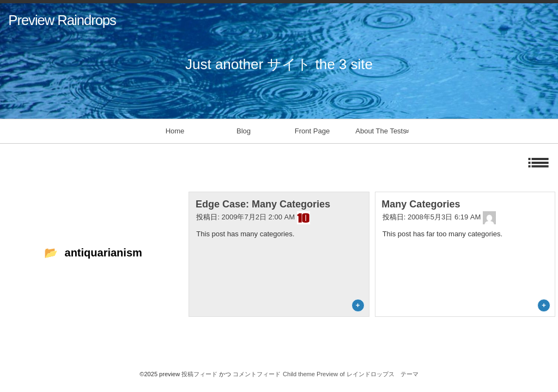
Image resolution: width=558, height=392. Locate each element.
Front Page (312, 131)
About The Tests (381, 131)
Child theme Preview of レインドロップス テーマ (351, 374)
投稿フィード (199, 374)
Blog (244, 131)
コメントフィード (257, 374)
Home (175, 131)
